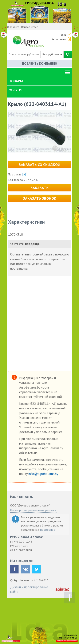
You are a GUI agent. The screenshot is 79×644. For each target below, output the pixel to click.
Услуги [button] (15, 90)
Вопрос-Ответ (29, 27)
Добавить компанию (39, 63)
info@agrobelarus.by (44, 474)
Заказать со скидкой (39, 165)
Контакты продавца (25, 244)
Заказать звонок (40, 198)
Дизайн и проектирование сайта (29, 589)
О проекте (13, 27)
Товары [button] (16, 81)
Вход (64, 35)
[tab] (40, 81)
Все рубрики (52, 54)
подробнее (48, 530)
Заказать (39, 188)
